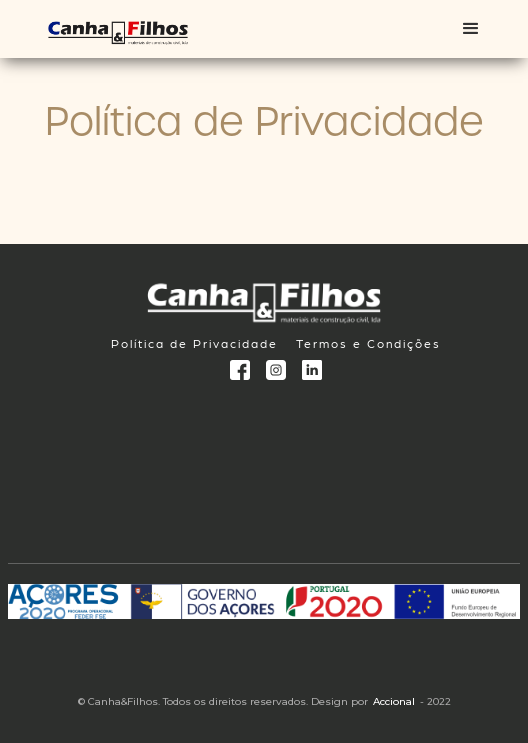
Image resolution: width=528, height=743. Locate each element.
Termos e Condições (368, 343)
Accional (394, 701)
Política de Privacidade (194, 343)
